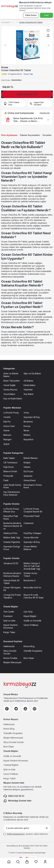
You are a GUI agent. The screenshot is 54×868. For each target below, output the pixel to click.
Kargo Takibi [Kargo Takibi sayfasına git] (10, 778)
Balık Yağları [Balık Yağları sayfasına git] (9, 458)
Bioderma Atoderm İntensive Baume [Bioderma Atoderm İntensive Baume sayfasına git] (12, 575)
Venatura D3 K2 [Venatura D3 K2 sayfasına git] (11, 563)
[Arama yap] (18, 862)
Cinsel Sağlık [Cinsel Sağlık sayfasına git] (10, 385)
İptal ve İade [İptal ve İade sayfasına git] (9, 621)
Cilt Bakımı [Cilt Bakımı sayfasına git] (28, 381)
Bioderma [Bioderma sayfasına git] (28, 422)
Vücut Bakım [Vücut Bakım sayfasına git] (9, 394)
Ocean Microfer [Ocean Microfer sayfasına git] (31, 537)
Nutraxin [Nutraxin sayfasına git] (7, 435)
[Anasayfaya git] (9, 862)
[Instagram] (35, 709)
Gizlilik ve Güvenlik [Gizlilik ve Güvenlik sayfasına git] (32, 621)
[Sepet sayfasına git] (27, 862)
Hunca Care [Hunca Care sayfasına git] (9, 426)
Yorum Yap (28, 74)
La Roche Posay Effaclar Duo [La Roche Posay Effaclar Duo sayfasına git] (11, 510)
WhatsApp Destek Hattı (17, 801)
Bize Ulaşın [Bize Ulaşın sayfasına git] (29, 658)
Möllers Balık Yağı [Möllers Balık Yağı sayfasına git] (12, 537)
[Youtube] (25, 709)
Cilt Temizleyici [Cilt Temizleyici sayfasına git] (11, 463)
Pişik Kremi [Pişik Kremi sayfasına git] (9, 467)
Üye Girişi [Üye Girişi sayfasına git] (28, 612)
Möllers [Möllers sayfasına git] (27, 435)
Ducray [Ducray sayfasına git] (27, 426)
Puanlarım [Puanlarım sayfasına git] (8, 616)
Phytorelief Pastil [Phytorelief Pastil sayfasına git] (32, 516)
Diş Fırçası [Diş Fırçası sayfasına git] (28, 471)
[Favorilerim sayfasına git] (36, 862)
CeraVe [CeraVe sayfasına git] (7, 417)
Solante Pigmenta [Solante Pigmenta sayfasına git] (12, 542)
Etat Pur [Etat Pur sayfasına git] (7, 422)
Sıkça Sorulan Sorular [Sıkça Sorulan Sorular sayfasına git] (10, 652)
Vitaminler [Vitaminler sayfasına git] (28, 390)
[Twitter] (16, 709)
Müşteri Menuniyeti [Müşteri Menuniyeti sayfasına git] (12, 662)
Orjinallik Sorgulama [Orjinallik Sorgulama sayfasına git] (33, 651)
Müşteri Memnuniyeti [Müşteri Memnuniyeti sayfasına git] (13, 738)
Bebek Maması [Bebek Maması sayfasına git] (31, 458)
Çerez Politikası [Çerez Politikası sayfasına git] (31, 625)
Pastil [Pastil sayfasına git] (6, 480)
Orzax (5, 67)
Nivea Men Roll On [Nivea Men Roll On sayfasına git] (32, 588)
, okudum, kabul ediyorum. (26, 834)
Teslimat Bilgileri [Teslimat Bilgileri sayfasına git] (11, 765)
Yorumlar (47, 135)
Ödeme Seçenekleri (30, 135)
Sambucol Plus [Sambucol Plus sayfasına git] (10, 533)
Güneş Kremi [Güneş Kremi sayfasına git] (30, 480)
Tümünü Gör (45, 113)
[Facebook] (7, 709)
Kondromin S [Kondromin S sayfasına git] (30, 580)
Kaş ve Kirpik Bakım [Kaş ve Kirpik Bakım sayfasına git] (13, 399)
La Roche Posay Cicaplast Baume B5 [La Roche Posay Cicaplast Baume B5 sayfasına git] (33, 510)
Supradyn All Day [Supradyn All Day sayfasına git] (32, 417)
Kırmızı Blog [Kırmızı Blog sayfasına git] (29, 646)
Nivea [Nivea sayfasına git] (26, 430)
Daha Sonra (31, 15)
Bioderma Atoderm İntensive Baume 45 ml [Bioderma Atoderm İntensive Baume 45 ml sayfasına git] (13, 526)
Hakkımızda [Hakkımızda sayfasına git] (9, 646)
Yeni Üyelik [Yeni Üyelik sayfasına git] (9, 612)
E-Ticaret (18, 853)
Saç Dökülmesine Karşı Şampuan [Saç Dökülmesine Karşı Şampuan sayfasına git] (12, 493)
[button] (4, 45)
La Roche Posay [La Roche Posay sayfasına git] (11, 413)
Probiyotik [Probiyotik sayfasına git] (8, 476)
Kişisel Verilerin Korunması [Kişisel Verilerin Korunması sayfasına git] (11, 626)
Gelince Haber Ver (27, 94)
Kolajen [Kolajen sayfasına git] (27, 463)
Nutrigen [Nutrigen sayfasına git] (7, 439)
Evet (46, 15)
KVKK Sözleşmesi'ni (16, 834)
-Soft (11, 853)
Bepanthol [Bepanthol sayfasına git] (28, 439)
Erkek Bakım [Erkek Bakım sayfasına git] (29, 385)
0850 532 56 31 (14, 796)
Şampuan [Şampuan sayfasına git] (28, 476)
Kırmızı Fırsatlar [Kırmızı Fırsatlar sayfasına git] (10, 658)
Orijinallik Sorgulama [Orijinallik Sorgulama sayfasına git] (13, 733)
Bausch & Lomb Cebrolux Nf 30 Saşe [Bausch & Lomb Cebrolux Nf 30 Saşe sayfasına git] (34, 596)
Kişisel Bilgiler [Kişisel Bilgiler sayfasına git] (30, 616)
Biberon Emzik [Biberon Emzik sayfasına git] (10, 471)
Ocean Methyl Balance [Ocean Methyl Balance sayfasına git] (30, 548)
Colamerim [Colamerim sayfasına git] (29, 523)
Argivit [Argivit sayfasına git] (6, 444)
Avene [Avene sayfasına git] (6, 430)
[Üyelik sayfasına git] (45, 862)
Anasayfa (5, 22)
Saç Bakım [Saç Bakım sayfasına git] (29, 394)
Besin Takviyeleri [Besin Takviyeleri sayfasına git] (12, 381)
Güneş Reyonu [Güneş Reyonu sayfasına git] (10, 390)
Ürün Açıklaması (9, 135)
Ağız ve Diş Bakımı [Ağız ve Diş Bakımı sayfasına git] (32, 373)
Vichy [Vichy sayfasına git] (26, 413)
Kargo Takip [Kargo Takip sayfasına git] (9, 632)
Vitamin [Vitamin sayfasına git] (27, 467)
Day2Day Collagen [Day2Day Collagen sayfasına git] (32, 533)
